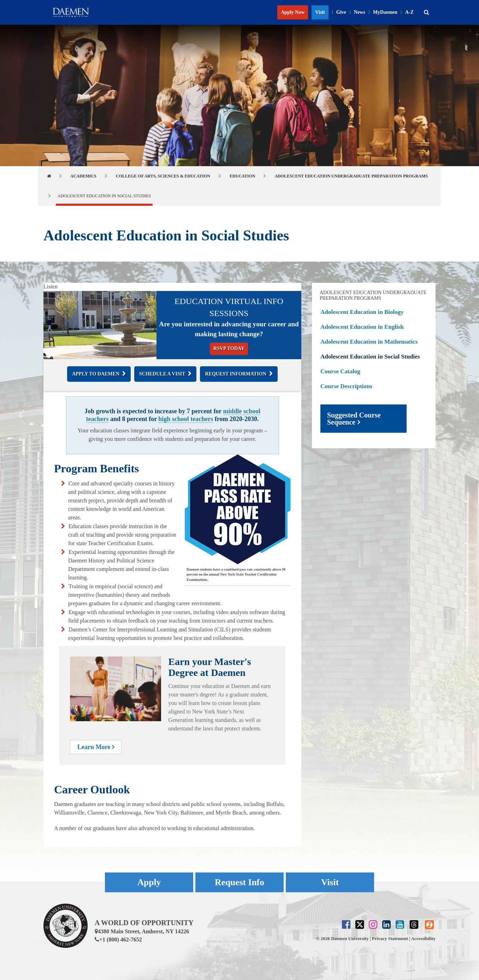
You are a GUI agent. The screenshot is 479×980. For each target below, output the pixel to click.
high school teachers (186, 419)
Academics (83, 176)
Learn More (96, 747)
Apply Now (293, 12)
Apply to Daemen (96, 374)
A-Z (409, 12)
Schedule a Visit (162, 374)
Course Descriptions (346, 386)
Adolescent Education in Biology (362, 312)
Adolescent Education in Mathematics (369, 342)
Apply (149, 882)
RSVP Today (229, 348)
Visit (320, 12)
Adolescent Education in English (362, 327)
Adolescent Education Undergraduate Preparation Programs (351, 176)
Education (242, 176)
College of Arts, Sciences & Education (163, 176)
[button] (426, 12)
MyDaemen (385, 12)
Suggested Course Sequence (354, 419)
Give (341, 12)
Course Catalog (340, 371)
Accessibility (423, 938)
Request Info (239, 882)
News (360, 12)
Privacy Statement (390, 938)
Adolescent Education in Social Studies (370, 357)
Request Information (235, 374)
